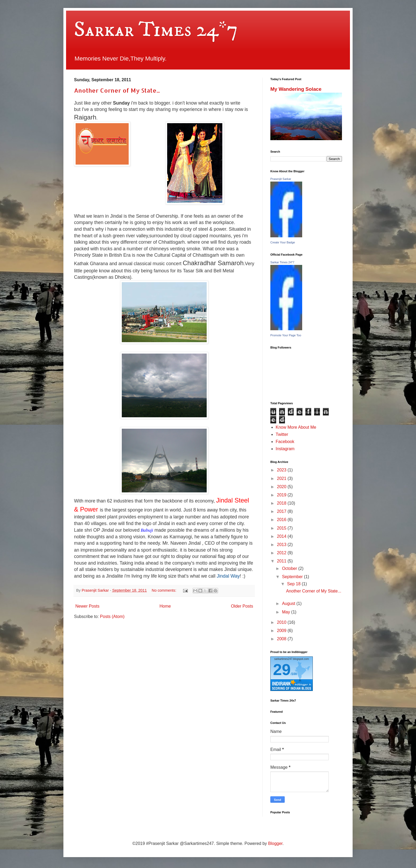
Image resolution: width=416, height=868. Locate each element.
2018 (282, 503)
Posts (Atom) (112, 616)
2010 (282, 622)
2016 (282, 520)
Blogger (275, 843)
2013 (282, 545)
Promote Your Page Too (286, 335)
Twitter (282, 434)
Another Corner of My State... (117, 90)
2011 (282, 561)
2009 (282, 631)
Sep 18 (294, 584)
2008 (282, 639)
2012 (282, 553)
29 (282, 670)
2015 (282, 528)
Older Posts (242, 606)
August (289, 603)
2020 (282, 487)
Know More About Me (296, 427)
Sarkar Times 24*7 (156, 30)
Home (165, 606)
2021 (282, 478)
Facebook (285, 442)
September (293, 577)
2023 (282, 470)
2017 (282, 511)
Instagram (285, 449)
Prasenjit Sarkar (281, 179)
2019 (282, 495)
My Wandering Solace (296, 89)
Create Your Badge (283, 242)
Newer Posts (87, 606)
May (287, 612)
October (290, 568)
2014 (282, 536)
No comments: (165, 590)
